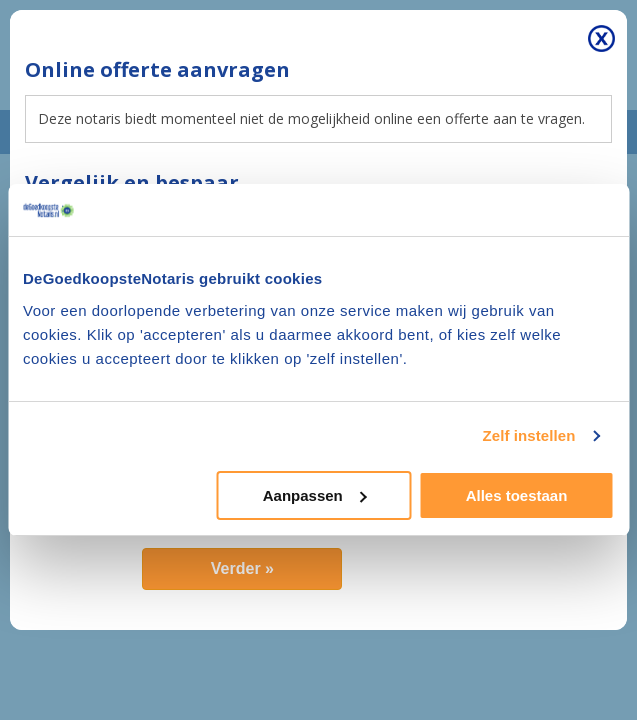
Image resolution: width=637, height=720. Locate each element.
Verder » (242, 568)
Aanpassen (315, 495)
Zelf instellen (528, 435)
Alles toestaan (517, 495)
